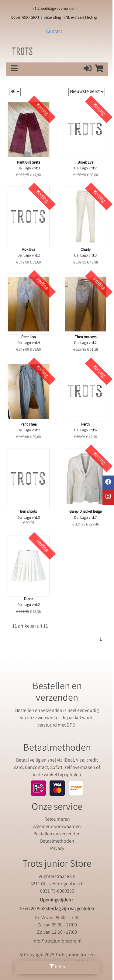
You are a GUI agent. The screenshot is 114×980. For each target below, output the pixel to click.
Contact (54, 32)
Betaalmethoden (57, 842)
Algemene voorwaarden (57, 827)
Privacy (57, 849)
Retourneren (57, 820)
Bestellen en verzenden (57, 834)
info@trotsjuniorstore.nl (57, 941)
